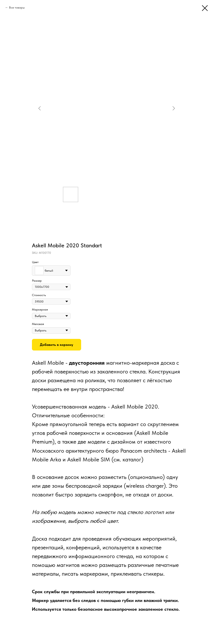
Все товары (17, 7)
